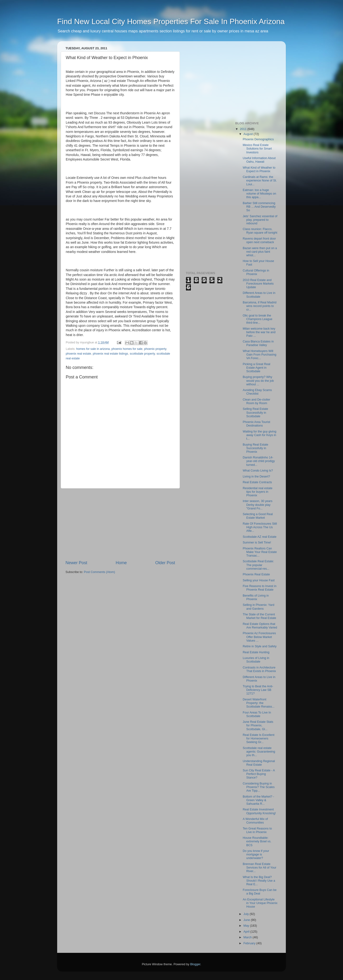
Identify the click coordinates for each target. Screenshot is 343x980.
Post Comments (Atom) (99, 572)
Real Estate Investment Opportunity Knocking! (259, 811)
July (247, 914)
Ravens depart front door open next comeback (259, 240)
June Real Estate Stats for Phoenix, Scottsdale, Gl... (258, 725)
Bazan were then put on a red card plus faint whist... (260, 252)
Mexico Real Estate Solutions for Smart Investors (257, 149)
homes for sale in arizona (93, 349)
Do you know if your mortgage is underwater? (256, 854)
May (247, 926)
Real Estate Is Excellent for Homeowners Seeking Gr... (259, 739)
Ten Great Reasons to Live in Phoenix (257, 830)
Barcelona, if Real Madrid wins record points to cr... (260, 306)
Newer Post (76, 563)
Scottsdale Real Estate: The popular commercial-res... (258, 565)
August (249, 134)
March (248, 937)
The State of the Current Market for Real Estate (259, 616)
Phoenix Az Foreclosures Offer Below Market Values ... (259, 637)
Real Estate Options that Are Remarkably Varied (260, 626)
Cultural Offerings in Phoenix (256, 272)
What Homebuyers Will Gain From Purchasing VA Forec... (260, 355)
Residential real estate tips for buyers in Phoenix (258, 492)
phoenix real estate (78, 354)
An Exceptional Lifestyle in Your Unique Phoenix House (260, 903)
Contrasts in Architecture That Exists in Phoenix (259, 669)
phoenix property (155, 349)
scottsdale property (142, 354)
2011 (244, 129)
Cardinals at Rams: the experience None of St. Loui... (260, 181)
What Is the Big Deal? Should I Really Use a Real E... (259, 881)
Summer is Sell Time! (257, 543)
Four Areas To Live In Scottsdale (257, 714)
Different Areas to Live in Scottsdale (259, 295)
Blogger (195, 964)
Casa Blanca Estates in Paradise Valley (258, 343)
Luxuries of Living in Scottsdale (256, 660)
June (247, 920)
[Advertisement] (120, 524)
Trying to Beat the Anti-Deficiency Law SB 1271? (258, 690)
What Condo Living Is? (258, 471)
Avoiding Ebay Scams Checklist (257, 392)
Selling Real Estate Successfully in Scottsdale (255, 412)
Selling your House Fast (259, 580)
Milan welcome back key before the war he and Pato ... (259, 332)
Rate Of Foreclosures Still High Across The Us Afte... (260, 527)
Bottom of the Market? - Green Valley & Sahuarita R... (258, 800)
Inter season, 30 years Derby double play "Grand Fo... (258, 505)
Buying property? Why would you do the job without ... (258, 381)
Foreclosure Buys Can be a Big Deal (260, 892)
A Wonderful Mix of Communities (255, 821)
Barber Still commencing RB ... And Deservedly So (259, 207)
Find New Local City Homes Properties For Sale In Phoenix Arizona (171, 21)
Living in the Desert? (256, 477)
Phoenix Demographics (258, 139)
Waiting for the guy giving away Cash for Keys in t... (260, 435)
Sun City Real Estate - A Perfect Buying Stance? (259, 774)
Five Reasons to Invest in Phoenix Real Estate (260, 588)
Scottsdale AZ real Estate (260, 537)
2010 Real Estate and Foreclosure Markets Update (258, 284)
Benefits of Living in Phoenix (256, 597)
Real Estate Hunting (256, 652)
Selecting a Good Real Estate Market (258, 516)
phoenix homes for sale (127, 349)
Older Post (165, 563)
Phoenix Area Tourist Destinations (256, 424)
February (250, 943)
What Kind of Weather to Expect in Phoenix (259, 169)
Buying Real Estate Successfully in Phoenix (255, 448)
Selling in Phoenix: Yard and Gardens (259, 607)
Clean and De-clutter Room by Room (257, 401)
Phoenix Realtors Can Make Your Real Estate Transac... (260, 552)
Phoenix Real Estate (256, 574)
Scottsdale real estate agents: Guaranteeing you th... (259, 752)
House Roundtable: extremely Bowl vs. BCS (257, 841)
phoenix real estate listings (110, 354)
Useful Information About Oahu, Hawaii (259, 160)
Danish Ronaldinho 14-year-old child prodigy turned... (259, 461)
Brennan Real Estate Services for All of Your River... (260, 868)
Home (121, 563)
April (247, 932)
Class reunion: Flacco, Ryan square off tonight (260, 231)
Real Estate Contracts (257, 482)
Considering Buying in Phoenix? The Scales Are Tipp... (259, 787)
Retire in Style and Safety (260, 646)
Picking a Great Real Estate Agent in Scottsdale (257, 368)
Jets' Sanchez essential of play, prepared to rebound (260, 220)
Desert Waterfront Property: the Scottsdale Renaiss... (259, 703)
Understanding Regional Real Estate (259, 763)
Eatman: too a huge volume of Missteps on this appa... (259, 194)
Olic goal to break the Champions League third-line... (257, 319)
